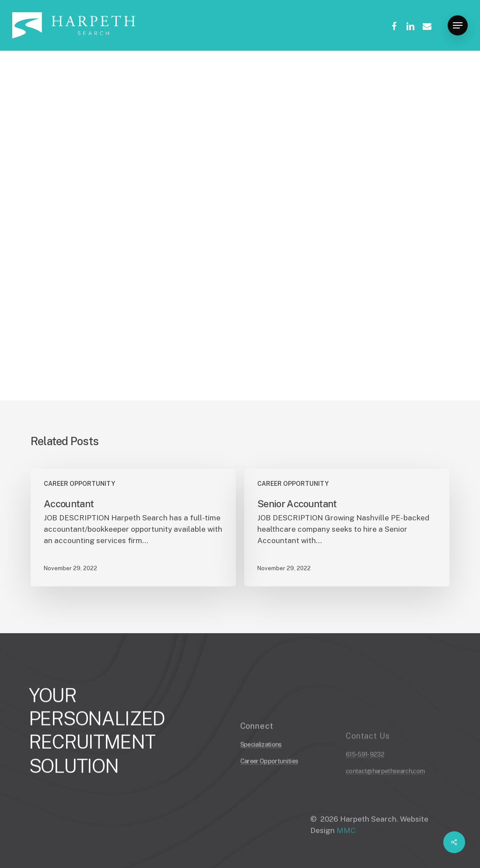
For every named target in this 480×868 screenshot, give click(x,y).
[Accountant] (133, 528)
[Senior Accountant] (347, 528)
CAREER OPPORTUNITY (73, 86)
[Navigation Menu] (458, 26)
